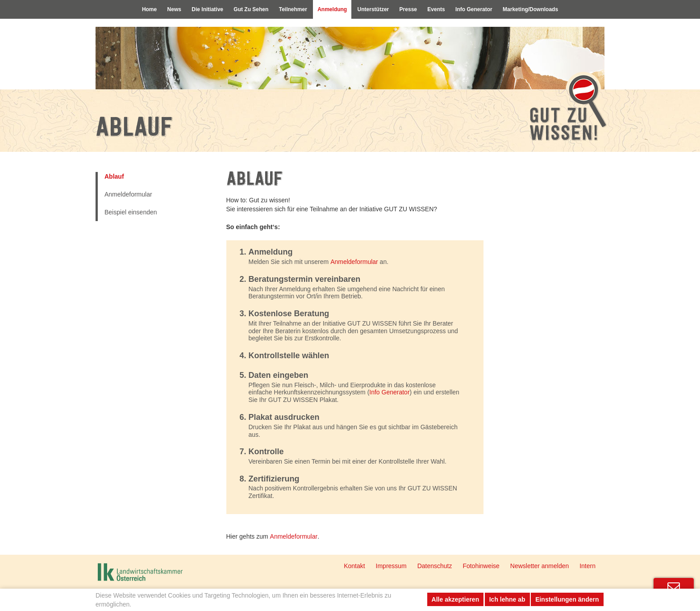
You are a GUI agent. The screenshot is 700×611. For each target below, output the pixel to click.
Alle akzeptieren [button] (456, 599)
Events (441, 10)
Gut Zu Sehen (244, 10)
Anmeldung (331, 10)
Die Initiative (198, 10)
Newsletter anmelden (540, 566)
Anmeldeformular (128, 194)
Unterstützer (374, 10)
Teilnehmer (289, 10)
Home (136, 10)
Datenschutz (435, 566)
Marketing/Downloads (542, 10)
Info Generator (481, 10)
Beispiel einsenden (131, 212)
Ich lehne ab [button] (507, 599)
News (162, 10)
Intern (587, 566)
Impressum (391, 566)
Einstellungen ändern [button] (567, 599)
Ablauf (114, 176)
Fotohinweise (481, 566)
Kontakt (354, 566)
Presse (411, 10)
